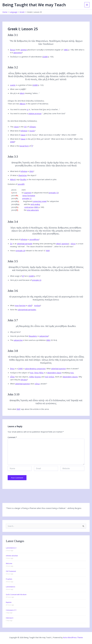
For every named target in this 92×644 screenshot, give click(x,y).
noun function (20, 305)
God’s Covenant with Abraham (16, 595)
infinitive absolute (12, 556)
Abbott (13, 179)
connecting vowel (40, 201)
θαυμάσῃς (33, 336)
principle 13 (54, 193)
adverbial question (59, 369)
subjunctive (44, 336)
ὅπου (12, 369)
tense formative (29, 195)
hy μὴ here (16, 332)
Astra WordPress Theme (73, 637)
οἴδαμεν (33, 127)
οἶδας (12, 377)
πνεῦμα (37, 305)
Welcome (9, 563)
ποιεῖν (32, 131)
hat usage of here (20, 276)
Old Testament (11, 571)
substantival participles (27, 310)
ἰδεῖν (31, 171)
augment (28, 193)
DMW (12, 142)
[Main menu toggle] (87, 5)
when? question (62, 244)
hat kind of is (23, 131)
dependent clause (54, 373)
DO (25, 127)
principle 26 (20, 251)
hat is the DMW (69, 135)
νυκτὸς (13, 85)
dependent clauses (70, 377)
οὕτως (37, 384)
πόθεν (32, 377)
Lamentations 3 (11, 548)
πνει (32, 373)
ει (28, 109)
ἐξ (23, 276)
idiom (22, 93)
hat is (22, 305)
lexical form (24, 146)
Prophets (9, 579)
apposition (18, 53)
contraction (29, 207)
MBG (66, 50)
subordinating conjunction (35, 369)
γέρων (73, 244)
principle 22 (37, 280)
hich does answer (29, 384)
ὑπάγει (52, 377)
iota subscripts (33, 210)
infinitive (24, 131)
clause (16, 127)
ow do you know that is (30, 336)
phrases (24, 380)
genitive (24, 50)
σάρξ (30, 305)
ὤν (11, 244)
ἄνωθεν (23, 179)
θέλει (41, 373)
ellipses (23, 104)
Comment (12, 437)
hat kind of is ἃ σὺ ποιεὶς (24, 135)
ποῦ (46, 377)
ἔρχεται (38, 377)
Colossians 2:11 (11, 610)
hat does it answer (63, 369)
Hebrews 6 (10, 618)
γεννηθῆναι (34, 239)
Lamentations (10, 587)
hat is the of (22, 146)
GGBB (45, 57)
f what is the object (23, 175)
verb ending (35, 204)
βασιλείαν (23, 175)
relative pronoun (35, 113)
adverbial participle (25, 244)
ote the (24, 310)
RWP (48, 251)
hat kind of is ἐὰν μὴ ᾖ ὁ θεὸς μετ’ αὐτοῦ (30, 139)
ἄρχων (13, 50)
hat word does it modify (50, 135)
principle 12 (27, 198)
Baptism (9, 602)
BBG (36, 207)
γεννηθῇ (21, 184)
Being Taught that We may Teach (34, 5)
